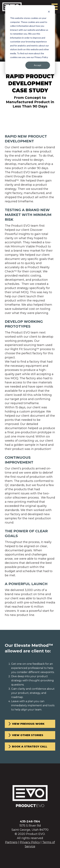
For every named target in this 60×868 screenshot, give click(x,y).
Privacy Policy (30, 842)
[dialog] (30, 40)
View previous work (28, 724)
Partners (11, 842)
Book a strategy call (30, 747)
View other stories (28, 735)
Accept (38, 65)
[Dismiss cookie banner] (49, 12)
